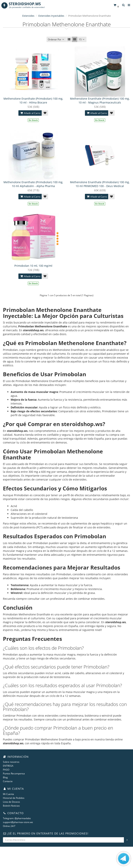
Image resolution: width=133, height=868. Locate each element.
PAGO (6, 770)
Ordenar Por (56, 39)
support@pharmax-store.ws (18, 822)
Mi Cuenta (8, 794)
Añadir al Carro (30, 113)
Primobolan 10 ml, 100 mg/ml (33, 266)
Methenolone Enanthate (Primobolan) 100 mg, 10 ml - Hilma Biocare (33, 101)
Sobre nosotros (11, 762)
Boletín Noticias (11, 806)
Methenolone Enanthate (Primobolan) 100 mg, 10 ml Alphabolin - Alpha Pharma (33, 184)
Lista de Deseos (11, 802)
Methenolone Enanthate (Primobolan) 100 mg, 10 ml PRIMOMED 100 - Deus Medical (100, 184)
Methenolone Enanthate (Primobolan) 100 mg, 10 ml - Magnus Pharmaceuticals (100, 101)
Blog (5, 777)
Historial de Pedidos (14, 798)
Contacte (8, 781)
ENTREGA (8, 766)
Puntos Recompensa (14, 774)
